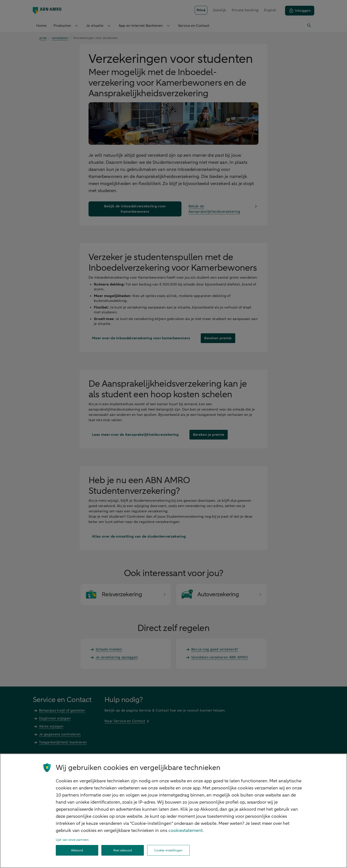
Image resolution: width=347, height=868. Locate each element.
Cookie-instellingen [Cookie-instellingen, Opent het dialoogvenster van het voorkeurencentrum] (168, 850)
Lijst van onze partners (72, 840)
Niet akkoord (123, 850)
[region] (173, 811)
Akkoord (77, 850)
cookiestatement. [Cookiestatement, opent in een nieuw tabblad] (186, 830)
